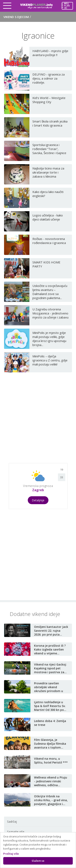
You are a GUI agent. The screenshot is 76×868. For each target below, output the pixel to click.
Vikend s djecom (17, 17)
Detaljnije (38, 500)
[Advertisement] (38, 416)
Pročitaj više (11, 854)
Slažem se (38, 861)
